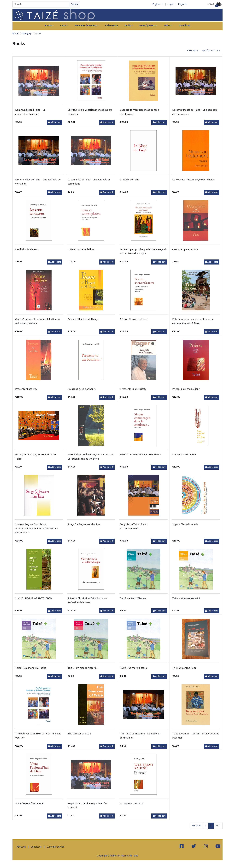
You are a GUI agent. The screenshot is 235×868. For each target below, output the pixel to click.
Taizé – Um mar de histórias (31, 668)
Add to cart (54, 122)
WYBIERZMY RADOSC (132, 803)
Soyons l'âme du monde (185, 524)
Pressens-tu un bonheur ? (82, 389)
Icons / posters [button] (147, 25)
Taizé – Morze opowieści (186, 598)
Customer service (55, 847)
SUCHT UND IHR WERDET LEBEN (34, 598)
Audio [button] (128, 25)
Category (27, 33)
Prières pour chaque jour (186, 389)
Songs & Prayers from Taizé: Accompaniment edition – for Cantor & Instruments (37, 528)
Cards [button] (63, 25)
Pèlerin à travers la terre (134, 319)
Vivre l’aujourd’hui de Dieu (30, 803)
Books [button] (48, 25)
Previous (197, 825)
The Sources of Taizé (79, 734)
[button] (215, 4)
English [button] (156, 4)
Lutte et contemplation (81, 249)
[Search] (41, 4)
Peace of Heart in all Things (83, 319)
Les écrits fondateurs (27, 249)
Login (171, 4)
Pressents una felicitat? (133, 389)
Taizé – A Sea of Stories (133, 598)
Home (15, 33)
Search (74, 4)
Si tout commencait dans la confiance (141, 454)
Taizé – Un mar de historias (83, 668)
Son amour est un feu (184, 454)
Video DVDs (112, 25)
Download (185, 25)
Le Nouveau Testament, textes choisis (194, 180)
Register (182, 4)
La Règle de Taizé (130, 180)
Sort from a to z (210, 50)
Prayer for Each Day (26, 389)
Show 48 (191, 50)
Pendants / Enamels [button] (86, 25)
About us (21, 847)
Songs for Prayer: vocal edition (84, 524)
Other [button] (167, 25)
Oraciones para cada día (185, 249)
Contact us (36, 847)
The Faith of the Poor (184, 668)
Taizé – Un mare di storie (134, 668)
